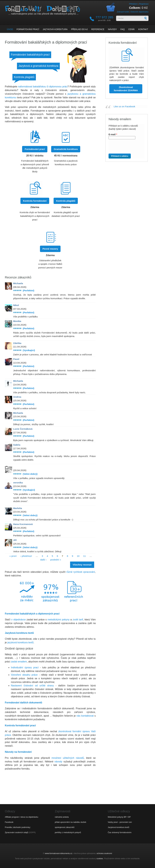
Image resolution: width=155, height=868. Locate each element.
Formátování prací (28, 29)
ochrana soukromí (104, 853)
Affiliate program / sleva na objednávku (21, 817)
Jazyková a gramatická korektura (38, 66)
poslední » (56, 560)
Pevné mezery (50, 249)
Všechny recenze (82, 565)
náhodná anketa (62, 817)
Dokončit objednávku (139, 12)
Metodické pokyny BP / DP (119, 817)
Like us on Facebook (124, 106)
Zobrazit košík (123, 12)
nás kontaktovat (85, 716)
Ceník (131, 29)
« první (13, 556)
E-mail (113, 134)
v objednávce (18, 620)
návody (58, 762)
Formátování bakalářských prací (30, 55)
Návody (112, 29)
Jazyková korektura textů (119, 827)
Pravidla (8, 827)
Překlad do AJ (79, 29)
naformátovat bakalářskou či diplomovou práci (43, 87)
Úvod (10, 29)
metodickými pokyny (59, 620)
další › (43, 560)
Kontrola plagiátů (24, 77)
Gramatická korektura (66, 149)
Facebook (9, 822)
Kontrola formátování (35, 201)
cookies (100, 859)
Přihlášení (133, 4)
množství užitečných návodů (68, 758)
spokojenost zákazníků (65, 827)
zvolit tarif (78, 620)
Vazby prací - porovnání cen (120, 822)
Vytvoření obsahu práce (24, 675)
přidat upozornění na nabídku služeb (70, 822)
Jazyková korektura (55, 29)
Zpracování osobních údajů (16, 832)
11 (84, 556)
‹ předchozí (26, 556)
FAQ (123, 29)
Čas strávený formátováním (120, 832)
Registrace (144, 4)
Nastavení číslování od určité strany (32, 686)
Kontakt (143, 29)
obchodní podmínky (21, 827)
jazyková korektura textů (21, 642)
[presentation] (125, 148)
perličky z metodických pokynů (68, 832)
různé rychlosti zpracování (81, 572)
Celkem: (135, 8)
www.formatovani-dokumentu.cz (59, 853)
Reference (98, 29)
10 (78, 556)
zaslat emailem (19, 662)
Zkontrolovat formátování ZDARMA (126, 89)
